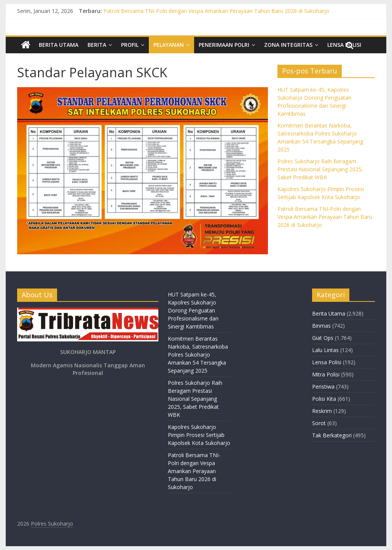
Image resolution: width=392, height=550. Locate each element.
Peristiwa (323, 387)
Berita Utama (59, 45)
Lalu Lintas (325, 350)
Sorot (319, 423)
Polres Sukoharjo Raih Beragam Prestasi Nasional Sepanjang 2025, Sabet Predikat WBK (320, 169)
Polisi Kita (324, 399)
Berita (97, 45)
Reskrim (322, 411)
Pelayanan (169, 45)
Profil (130, 45)
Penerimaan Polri (224, 45)
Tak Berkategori (332, 435)
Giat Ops (323, 338)
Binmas (321, 326)
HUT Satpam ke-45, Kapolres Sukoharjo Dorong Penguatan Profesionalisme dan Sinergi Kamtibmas (193, 310)
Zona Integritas (288, 45)
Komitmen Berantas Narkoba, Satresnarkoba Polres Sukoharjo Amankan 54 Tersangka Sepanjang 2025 (198, 355)
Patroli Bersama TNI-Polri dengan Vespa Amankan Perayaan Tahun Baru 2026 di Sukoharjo (216, 11)
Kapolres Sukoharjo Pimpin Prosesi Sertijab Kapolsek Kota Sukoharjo (199, 435)
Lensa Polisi (327, 362)
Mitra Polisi (326, 374)
